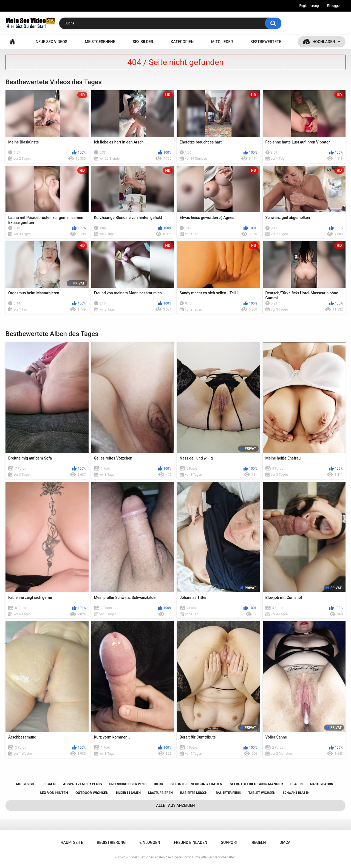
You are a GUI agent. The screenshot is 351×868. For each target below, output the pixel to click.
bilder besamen (128, 793)
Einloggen (334, 6)
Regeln (259, 842)
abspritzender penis (83, 784)
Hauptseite (12, 42)
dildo (158, 784)
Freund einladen (191, 842)
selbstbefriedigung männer (256, 784)
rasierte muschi (194, 793)
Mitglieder (222, 42)
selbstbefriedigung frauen (196, 784)
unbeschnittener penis (128, 784)
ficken (50, 784)
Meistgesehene (100, 42)
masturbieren (160, 793)
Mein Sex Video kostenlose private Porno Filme (166, 857)
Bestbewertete (266, 42)
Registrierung (309, 6)
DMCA (285, 842)
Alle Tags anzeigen (176, 805)
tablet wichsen (262, 793)
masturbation (322, 784)
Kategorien (182, 42)
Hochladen (324, 42)
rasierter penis (228, 793)
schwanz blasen (296, 793)
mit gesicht (26, 784)
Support (230, 842)
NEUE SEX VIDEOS (51, 42)
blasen (297, 784)
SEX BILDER (143, 42)
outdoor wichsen (92, 793)
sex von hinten (54, 793)
